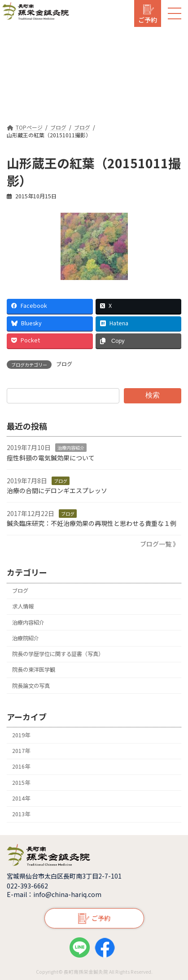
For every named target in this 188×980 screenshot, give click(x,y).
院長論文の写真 (31, 686)
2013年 (21, 814)
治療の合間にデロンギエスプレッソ (57, 490)
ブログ (64, 364)
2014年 (21, 798)
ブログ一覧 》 (160, 544)
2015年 (21, 782)
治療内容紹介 (71, 448)
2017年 (21, 751)
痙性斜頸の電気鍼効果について (51, 458)
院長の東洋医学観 (34, 669)
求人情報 (23, 606)
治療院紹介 (26, 638)
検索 (153, 395)
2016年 (21, 766)
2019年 (21, 735)
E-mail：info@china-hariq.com (54, 894)
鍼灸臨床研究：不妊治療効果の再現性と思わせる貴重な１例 (92, 523)
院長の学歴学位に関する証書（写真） (58, 654)
